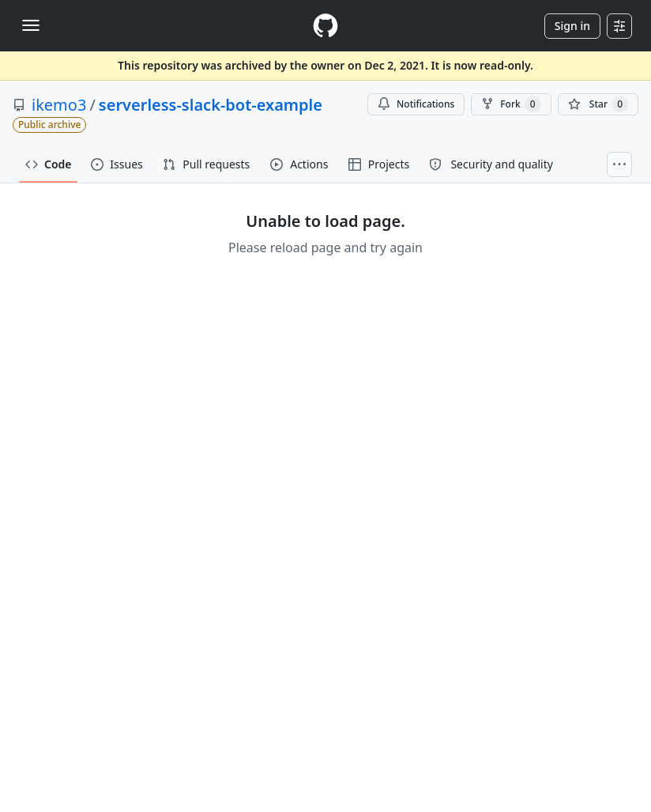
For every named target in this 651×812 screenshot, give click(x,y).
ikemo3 (59, 105)
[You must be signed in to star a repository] (598, 104)
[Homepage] (325, 26)
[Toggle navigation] (31, 25)
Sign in (572, 26)
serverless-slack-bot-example (211, 105)
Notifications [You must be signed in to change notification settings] (416, 104)
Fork (511, 104)
